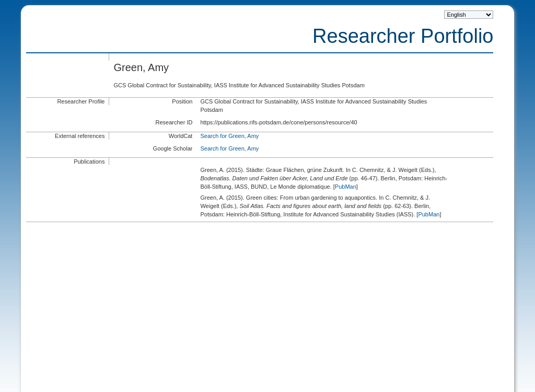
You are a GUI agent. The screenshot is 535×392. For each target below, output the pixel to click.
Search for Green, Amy (229, 136)
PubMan (346, 187)
